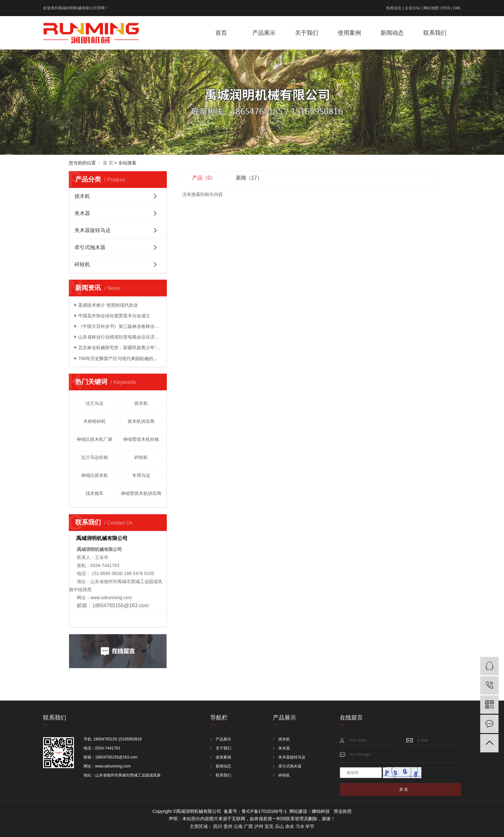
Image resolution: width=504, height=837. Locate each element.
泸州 (259, 826)
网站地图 (431, 8)
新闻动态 (392, 33)
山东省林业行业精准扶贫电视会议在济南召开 (120, 337)
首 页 (108, 163)
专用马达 (141, 475)
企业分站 (412, 8)
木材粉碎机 (94, 421)
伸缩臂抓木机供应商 (141, 493)
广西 (248, 826)
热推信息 (394, 8)
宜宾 (269, 826)
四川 (218, 826)
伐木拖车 (94, 493)
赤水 (290, 826)
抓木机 (82, 196)
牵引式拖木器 (90, 247)
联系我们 (435, 33)
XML (457, 8)
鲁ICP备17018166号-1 (264, 811)
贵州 (228, 826)
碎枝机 (82, 264)
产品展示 (264, 33)
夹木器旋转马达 (93, 230)
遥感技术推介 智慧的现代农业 (108, 305)
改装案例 (223, 757)
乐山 (279, 826)
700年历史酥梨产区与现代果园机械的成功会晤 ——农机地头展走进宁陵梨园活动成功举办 (120, 358)
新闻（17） (249, 178)
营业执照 (343, 811)
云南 (238, 826)
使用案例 (349, 33)
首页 (221, 33)
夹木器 (82, 213)
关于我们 (307, 33)
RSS (446, 8)
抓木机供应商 (141, 421)
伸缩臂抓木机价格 (141, 439)
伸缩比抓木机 (94, 475)
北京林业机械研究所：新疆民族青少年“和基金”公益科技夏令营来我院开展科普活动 (120, 348)
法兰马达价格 (94, 457)
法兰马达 (94, 403)
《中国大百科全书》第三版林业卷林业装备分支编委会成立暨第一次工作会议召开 (120, 326)
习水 (300, 826)
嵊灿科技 (321, 811)
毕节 (310, 826)
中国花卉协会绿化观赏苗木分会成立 (114, 316)
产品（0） (204, 178)
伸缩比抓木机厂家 (94, 439)
